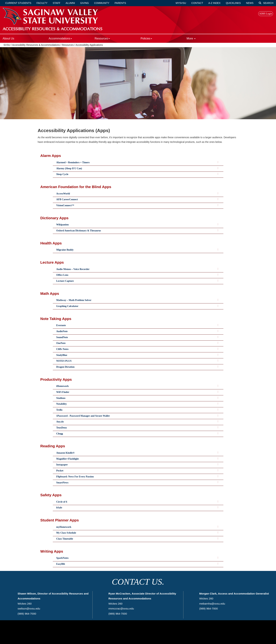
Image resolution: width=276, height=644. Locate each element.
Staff (57, 3)
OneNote (61, 343)
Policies (146, 38)
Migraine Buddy (65, 250)
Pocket (60, 471)
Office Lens (62, 275)
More (191, 38)
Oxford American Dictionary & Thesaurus (79, 231)
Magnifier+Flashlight (68, 459)
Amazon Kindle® (65, 453)
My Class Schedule (66, 533)
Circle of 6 (62, 502)
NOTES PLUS (64, 361)
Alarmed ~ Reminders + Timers (73, 162)
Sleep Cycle (62, 174)
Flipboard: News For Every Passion (75, 477)
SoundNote (62, 337)
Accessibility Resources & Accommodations (36, 45)
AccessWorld (63, 194)
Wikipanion (63, 225)
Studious (61, 398)
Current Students (18, 3)
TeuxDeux (62, 428)
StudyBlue (62, 355)
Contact (197, 3)
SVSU (7, 45)
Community (102, 3)
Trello (59, 410)
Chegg (60, 434)
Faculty (42, 3)
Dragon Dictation (65, 367)
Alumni (70, 3)
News (250, 3)
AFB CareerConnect (67, 199)
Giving (85, 3)
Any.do (60, 422)
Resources (102, 38)
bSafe (59, 508)
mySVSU (181, 3)
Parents (120, 3)
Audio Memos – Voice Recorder (73, 269)
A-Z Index (214, 3)
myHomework (64, 527)
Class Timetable (65, 539)
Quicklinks (233, 3)
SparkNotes (62, 558)
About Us (8, 38)
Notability (62, 404)
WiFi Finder (63, 392)
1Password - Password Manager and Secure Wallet (83, 416)
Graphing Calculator (67, 306)
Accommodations (60, 38)
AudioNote (62, 331)
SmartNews (62, 483)
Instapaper (62, 465)
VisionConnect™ (65, 205)
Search (266, 3)
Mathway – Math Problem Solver (74, 300)
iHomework (63, 386)
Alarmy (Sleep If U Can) (69, 168)
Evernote (61, 325)
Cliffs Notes (62, 349)
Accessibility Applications (89, 45)
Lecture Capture (65, 281)
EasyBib (61, 564)
